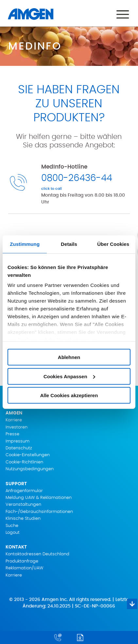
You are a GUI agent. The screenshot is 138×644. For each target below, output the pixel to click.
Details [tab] (69, 244)
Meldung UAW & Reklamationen (39, 498)
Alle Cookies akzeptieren (69, 395)
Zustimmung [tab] (25, 244)
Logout (13, 533)
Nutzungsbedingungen (30, 469)
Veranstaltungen (23, 505)
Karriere (14, 420)
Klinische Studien (23, 519)
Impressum (17, 441)
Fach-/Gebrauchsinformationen (39, 512)
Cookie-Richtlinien (24, 462)
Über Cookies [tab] (113, 244)
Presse (12, 434)
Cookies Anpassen (69, 376)
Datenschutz (19, 448)
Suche (12, 526)
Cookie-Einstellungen (28, 455)
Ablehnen (69, 357)
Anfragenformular (24, 491)
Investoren (17, 427)
